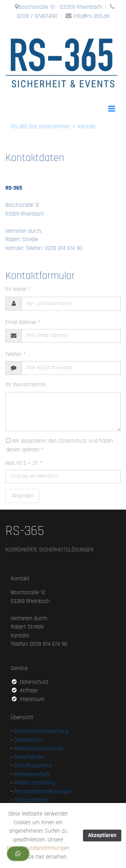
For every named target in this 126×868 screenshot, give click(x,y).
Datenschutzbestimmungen (38, 848)
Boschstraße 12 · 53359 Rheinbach (60, 7)
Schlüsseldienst (31, 800)
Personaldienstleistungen (43, 792)
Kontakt (87, 127)
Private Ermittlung (34, 783)
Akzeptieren (102, 835)
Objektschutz (28, 740)
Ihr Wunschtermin (26, 385)
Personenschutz (32, 774)
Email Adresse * (23, 322)
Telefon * (15, 354)
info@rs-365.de (91, 16)
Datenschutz (30, 682)
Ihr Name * (18, 289)
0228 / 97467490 (37, 16)
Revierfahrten (29, 757)
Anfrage (24, 690)
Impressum (28, 699)
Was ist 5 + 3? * (24, 463)
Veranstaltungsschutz (38, 748)
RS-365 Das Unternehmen (40, 127)
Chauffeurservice (33, 766)
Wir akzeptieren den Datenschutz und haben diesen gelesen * (60, 445)
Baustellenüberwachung (41, 731)
